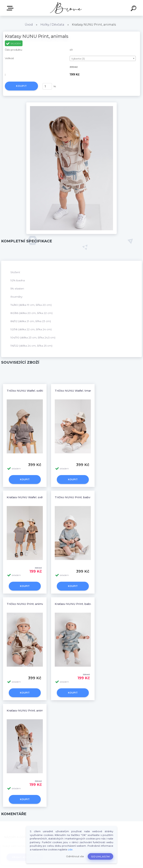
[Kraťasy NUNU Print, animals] (72, 104)
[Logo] (66, 8)
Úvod (29, 25)
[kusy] (47, 86)
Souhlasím (100, 857)
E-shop (11, 8)
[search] (134, 9)
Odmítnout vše (75, 856)
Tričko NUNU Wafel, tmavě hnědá (79, 391)
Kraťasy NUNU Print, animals (27, 710)
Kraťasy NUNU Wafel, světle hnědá (31, 497)
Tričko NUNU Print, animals (26, 604)
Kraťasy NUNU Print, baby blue (77, 604)
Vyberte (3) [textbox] (78, 59)
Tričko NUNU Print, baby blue (76, 497)
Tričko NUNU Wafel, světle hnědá (31, 391)
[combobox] (103, 58)
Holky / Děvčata (52, 25)
